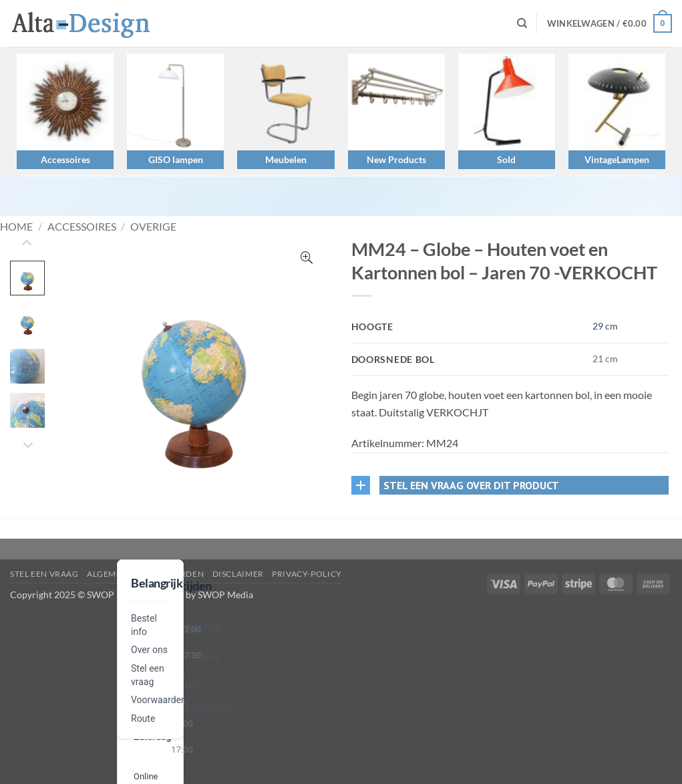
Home (16, 226)
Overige (153, 226)
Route (143, 718)
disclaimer (238, 574)
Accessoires (65, 159)
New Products (396, 159)
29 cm (605, 326)
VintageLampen (617, 159)
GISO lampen (176, 159)
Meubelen (286, 159)
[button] (610, 23)
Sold (506, 159)
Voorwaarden (159, 700)
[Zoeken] (522, 23)
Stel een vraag (44, 574)
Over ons (149, 650)
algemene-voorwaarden (145, 574)
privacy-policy (307, 574)
